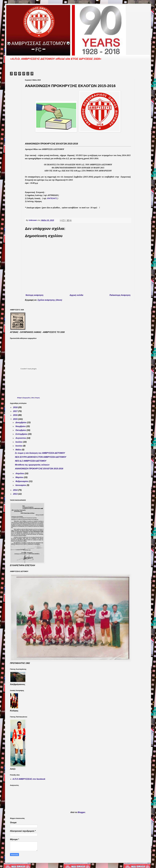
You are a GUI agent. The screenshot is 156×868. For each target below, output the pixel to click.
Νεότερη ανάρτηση (34, 295)
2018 (16, 407)
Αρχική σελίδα (76, 295)
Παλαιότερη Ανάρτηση (120, 295)
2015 (16, 419)
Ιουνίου (19, 446)
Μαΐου (19, 450)
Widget (19, 398)
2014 (16, 490)
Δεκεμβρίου (21, 422)
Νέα (33, 398)
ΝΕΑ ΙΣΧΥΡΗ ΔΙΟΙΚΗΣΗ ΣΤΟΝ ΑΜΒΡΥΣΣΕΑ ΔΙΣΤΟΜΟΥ (41, 457)
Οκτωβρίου (21, 430)
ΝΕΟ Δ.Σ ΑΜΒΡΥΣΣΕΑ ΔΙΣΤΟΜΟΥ (31, 461)
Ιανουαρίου (21, 485)
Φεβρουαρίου (22, 481)
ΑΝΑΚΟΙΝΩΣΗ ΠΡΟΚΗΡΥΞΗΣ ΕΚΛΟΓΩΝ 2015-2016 (39, 469)
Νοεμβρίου (21, 426)
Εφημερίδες (27, 398)
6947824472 (52, 198)
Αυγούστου (21, 438)
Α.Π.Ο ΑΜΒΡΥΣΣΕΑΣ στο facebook (29, 779)
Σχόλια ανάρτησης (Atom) (50, 300)
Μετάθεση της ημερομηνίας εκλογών (32, 465)
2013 (16, 494)
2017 (16, 411)
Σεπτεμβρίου (22, 434)
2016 (16, 415)
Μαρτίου (20, 477)
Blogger (81, 812)
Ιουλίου (19, 442)
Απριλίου (20, 473)
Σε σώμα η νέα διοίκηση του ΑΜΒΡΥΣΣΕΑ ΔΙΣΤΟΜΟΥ (40, 453)
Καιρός (38, 398)
